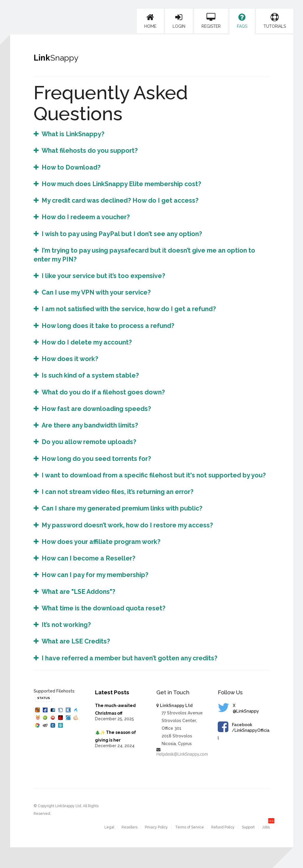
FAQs (242, 21)
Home (150, 21)
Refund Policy (223, 827)
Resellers (130, 827)
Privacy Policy (156, 827)
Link (56, 58)
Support (248, 827)
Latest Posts (112, 692)
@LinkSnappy (246, 711)
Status (44, 698)
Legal (109, 827)
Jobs (266, 827)
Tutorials (275, 21)
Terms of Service (190, 827)
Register (211, 21)
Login (179, 21)
